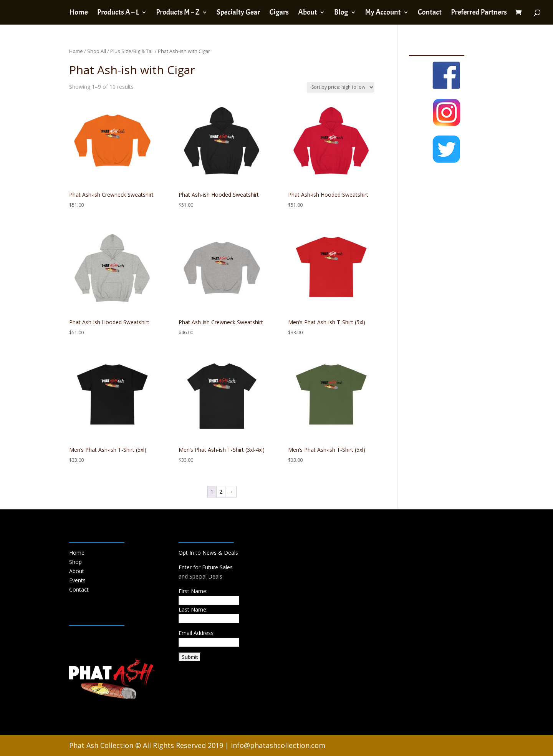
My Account (383, 13)
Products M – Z (178, 13)
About (308, 13)
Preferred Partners (479, 13)
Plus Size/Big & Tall (132, 51)
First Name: (193, 591)
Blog (341, 13)
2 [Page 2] (221, 492)
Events (77, 580)
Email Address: (197, 633)
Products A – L (118, 13)
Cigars (279, 13)
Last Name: (193, 609)
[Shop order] (341, 87)
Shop (75, 562)
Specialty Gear (238, 13)
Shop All (97, 51)
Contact (430, 13)
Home (78, 13)
